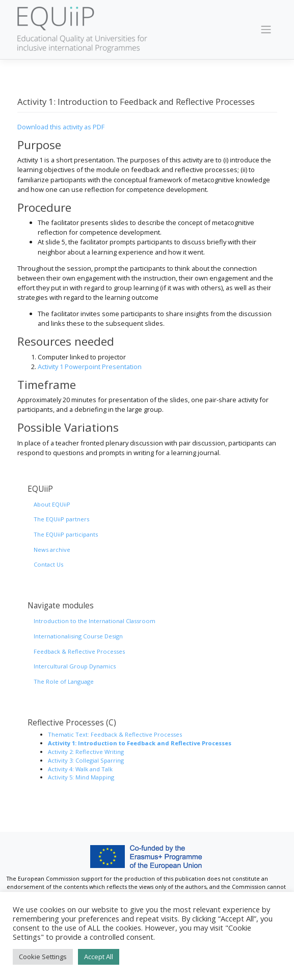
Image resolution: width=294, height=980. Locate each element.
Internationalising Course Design (78, 636)
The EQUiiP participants (66, 534)
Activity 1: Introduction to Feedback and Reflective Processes (140, 743)
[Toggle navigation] (266, 30)
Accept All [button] (99, 957)
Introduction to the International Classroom (95, 621)
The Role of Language (64, 681)
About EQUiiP (52, 504)
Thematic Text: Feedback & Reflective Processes (115, 734)
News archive (52, 550)
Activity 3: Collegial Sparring (86, 760)
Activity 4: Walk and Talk (80, 769)
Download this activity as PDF (61, 127)
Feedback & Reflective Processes (79, 651)
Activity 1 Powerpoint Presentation (90, 367)
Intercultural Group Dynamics (75, 666)
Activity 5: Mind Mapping (81, 777)
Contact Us (48, 564)
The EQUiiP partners (61, 519)
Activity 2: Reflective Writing (86, 752)
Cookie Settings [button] (43, 957)
